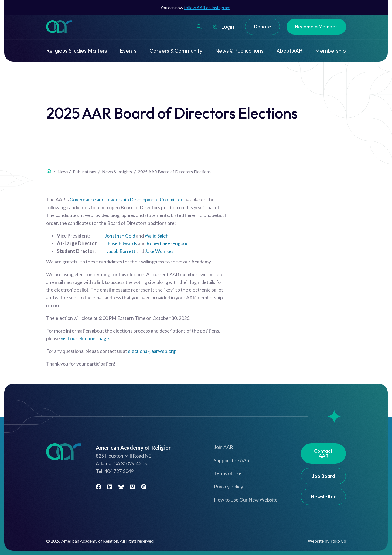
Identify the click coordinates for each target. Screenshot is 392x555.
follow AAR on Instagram (207, 7)
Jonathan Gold (120, 236)
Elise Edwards (122, 243)
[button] (199, 26)
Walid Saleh (157, 236)
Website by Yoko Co (327, 541)
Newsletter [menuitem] (323, 497)
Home (49, 171)
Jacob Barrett (121, 251)
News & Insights (117, 172)
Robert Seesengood (168, 243)
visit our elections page (85, 338)
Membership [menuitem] (330, 51)
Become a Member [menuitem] (316, 27)
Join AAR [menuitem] (224, 447)
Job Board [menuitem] (323, 476)
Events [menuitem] (128, 51)
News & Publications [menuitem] (239, 51)
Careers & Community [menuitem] (176, 51)
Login (228, 27)
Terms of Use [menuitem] (228, 473)
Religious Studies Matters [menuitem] (77, 51)
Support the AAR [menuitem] (232, 460)
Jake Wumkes (159, 251)
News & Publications (77, 172)
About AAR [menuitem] (289, 51)
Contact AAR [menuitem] (323, 453)
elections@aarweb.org (152, 351)
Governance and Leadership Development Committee (127, 199)
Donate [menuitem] (263, 27)
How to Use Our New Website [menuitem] (246, 500)
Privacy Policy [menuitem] (229, 486)
